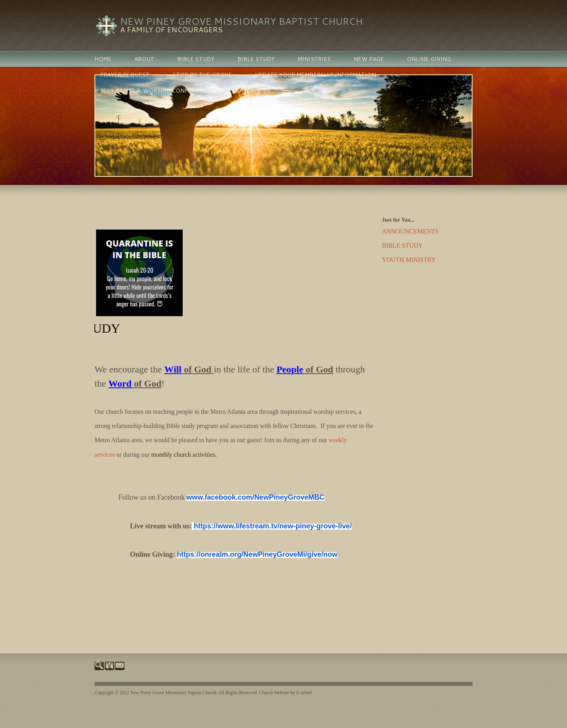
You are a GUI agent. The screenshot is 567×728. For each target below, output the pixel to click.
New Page (369, 59)
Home (103, 59)
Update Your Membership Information (315, 75)
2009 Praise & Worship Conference (155, 91)
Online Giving (429, 59)
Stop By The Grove (202, 75)
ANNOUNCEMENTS (410, 231)
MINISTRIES (314, 59)
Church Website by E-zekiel (285, 693)
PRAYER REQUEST (125, 75)
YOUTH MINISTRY (409, 260)
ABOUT (144, 59)
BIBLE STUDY (196, 59)
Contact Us (252, 91)
